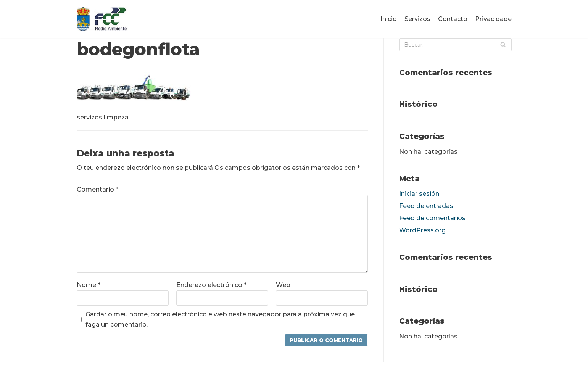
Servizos (417, 19)
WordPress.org (422, 230)
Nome (89, 285)
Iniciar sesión (419, 194)
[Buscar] (455, 45)
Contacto (453, 19)
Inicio (389, 19)
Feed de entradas (426, 206)
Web (283, 285)
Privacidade (493, 19)
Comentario (97, 189)
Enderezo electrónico (211, 285)
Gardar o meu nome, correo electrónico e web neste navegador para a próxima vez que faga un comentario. (220, 319)
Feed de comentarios (432, 218)
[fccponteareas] (102, 19)
